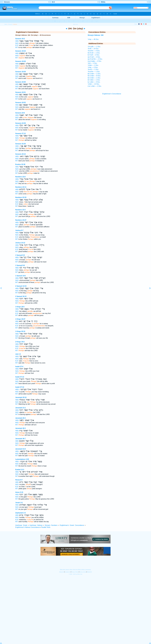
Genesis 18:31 (21, 92)
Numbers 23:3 (20, 210)
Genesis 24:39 (21, 123)
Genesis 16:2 (20, 39)
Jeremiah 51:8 (20, 449)
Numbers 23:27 (21, 220)
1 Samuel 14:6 (20, 276)
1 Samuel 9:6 (20, 265)
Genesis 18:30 (21, 82)
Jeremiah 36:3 (20, 428)
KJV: (17, 45)
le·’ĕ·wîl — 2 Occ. (94, 55)
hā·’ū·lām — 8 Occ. (94, 76)
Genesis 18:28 (21, 61)
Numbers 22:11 (21, 187)
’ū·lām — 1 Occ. (93, 65)
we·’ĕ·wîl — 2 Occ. (94, 57)
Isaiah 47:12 (20, 377)
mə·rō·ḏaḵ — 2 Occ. (95, 61)
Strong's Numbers (51, 525)
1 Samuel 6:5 (20, 255)
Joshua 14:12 (20, 243)
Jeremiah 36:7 (20, 439)
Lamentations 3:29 (22, 459)
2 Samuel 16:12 (21, 296)
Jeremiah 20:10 (21, 397)
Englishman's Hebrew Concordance (28, 527)
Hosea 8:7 (19, 480)
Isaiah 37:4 (19, 367)
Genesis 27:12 (21, 133)
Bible (6, 24)
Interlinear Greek (21, 525)
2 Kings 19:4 (20, 342)
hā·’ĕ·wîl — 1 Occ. (94, 53)
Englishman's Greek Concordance (72, 525)
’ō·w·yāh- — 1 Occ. (94, 47)
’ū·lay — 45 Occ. (93, 39)
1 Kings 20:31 (20, 331)
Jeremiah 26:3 (20, 418)
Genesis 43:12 (21, 154)
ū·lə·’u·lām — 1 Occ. (95, 86)
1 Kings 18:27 (20, 319)
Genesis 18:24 (21, 51)
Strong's (10, 24)
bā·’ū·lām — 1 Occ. (94, 74)
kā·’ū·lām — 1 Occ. (94, 78)
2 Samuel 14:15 (21, 286)
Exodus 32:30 (20, 164)
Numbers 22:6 (20, 177)
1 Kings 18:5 (20, 307)
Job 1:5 (18, 354)
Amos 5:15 (19, 492)
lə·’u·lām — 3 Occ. (94, 82)
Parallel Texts (46, 527)
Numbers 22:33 (21, 197)
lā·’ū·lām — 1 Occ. (94, 80)
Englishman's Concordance (112, 94)
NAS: (17, 43)
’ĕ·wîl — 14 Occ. (93, 49)
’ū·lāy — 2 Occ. (93, 67)
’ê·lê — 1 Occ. (93, 63)
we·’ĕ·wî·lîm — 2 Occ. (95, 59)
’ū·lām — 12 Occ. (94, 84)
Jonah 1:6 (19, 503)
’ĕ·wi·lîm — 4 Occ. (94, 51)
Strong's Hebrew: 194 (96, 35)
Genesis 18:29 (21, 72)
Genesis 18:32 (21, 103)
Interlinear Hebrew (36, 525)
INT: (17, 47)
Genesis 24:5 (20, 113)
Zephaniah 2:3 (21, 513)
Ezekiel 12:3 (20, 470)
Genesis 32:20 (21, 144)
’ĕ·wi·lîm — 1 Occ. (94, 72)
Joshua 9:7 (19, 230)
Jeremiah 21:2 (20, 408)
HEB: (17, 41)
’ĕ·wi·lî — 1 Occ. (93, 69)
